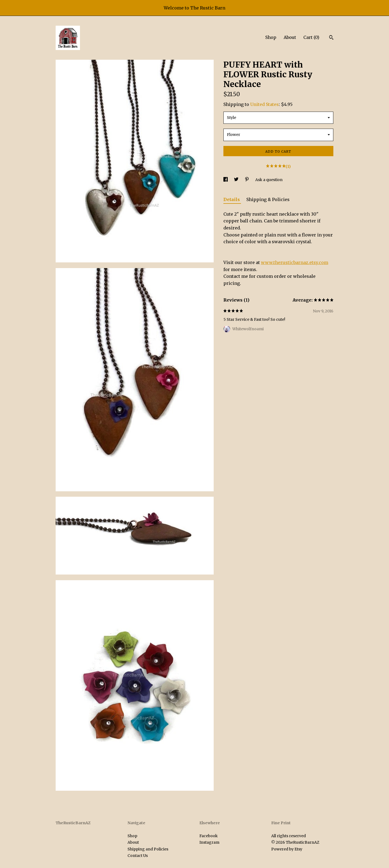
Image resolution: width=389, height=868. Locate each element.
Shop (271, 37)
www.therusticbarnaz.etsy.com (295, 262)
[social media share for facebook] (226, 180)
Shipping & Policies (268, 199)
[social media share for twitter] (237, 180)
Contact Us (138, 856)
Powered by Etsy (287, 849)
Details (232, 199)
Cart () (311, 37)
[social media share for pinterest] (247, 180)
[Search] (331, 38)
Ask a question (269, 180)
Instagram (209, 842)
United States (264, 104)
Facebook (209, 836)
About (290, 37)
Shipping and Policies (148, 849)
